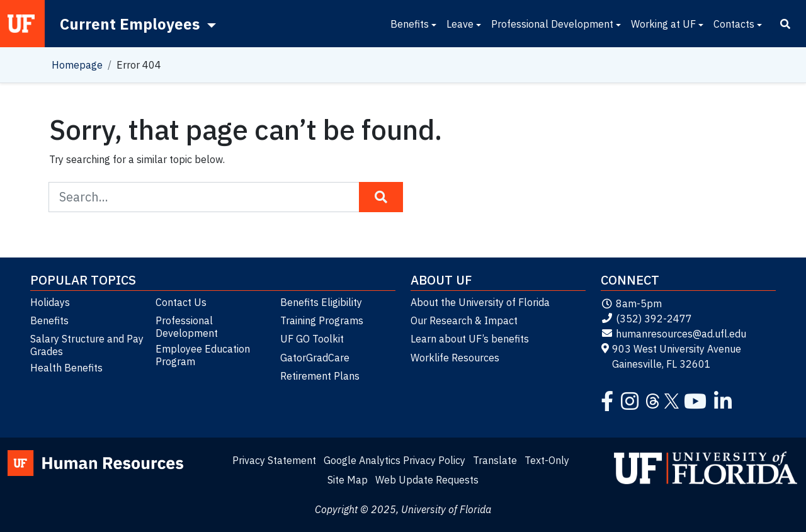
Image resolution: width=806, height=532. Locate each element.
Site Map (348, 480)
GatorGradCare (315, 358)
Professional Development (552, 24)
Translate (495, 460)
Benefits (410, 24)
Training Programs (322, 320)
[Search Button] (381, 197)
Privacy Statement (274, 460)
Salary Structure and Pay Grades (87, 345)
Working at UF (663, 24)
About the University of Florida (480, 302)
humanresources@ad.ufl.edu (673, 334)
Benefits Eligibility (321, 302)
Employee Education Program (203, 355)
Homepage (77, 65)
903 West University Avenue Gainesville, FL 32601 (671, 356)
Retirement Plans (320, 376)
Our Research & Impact (464, 320)
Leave (460, 24)
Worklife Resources (455, 358)
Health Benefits (66, 368)
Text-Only (547, 460)
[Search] (785, 24)
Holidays (50, 302)
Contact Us (181, 302)
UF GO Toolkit (312, 339)
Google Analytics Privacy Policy (394, 460)
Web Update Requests (427, 480)
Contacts (734, 24)
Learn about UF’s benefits (470, 339)
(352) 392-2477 (646, 319)
